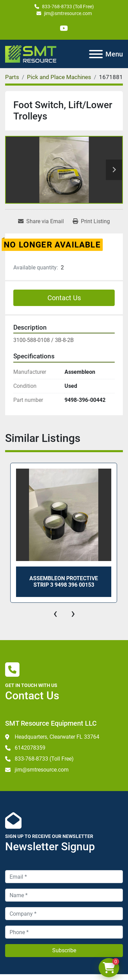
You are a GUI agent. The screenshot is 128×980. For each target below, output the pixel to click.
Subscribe (64, 950)
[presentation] (55, 613)
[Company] (64, 914)
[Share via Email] (41, 221)
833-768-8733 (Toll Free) (68, 7)
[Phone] (64, 932)
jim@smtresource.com (68, 13)
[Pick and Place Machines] (59, 77)
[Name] (64, 895)
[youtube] (64, 28)
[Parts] (12, 77)
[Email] (64, 877)
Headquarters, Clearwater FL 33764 (57, 737)
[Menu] (96, 54)
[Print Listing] (91, 221)
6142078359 (30, 748)
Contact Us (64, 298)
